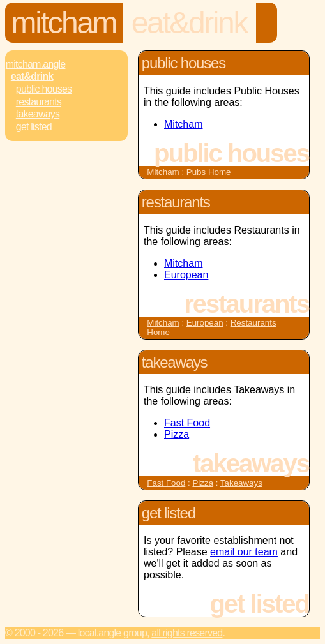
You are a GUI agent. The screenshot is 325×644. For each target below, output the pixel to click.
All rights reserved (187, 633)
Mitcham (64, 23)
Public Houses (44, 89)
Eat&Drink (189, 23)
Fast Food (187, 423)
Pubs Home (209, 172)
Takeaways (38, 114)
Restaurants (39, 102)
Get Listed (34, 127)
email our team (244, 552)
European (186, 275)
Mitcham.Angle (36, 64)
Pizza (177, 434)
